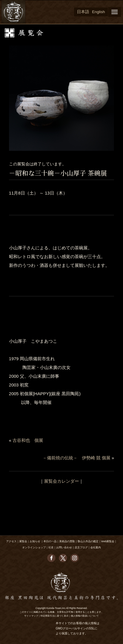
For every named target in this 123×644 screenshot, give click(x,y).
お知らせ (35, 541)
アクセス (11, 541)
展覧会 (23, 541)
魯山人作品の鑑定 (88, 541)
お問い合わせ (64, 547)
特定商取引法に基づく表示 (55, 616)
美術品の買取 (67, 541)
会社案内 (96, 547)
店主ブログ (81, 547)
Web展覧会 (108, 541)
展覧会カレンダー (61, 481)
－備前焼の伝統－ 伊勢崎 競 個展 (77, 458)
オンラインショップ (34, 547)
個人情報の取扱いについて (85, 616)
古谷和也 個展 (28, 440)
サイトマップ (31, 616)
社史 (51, 547)
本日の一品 (50, 541)
